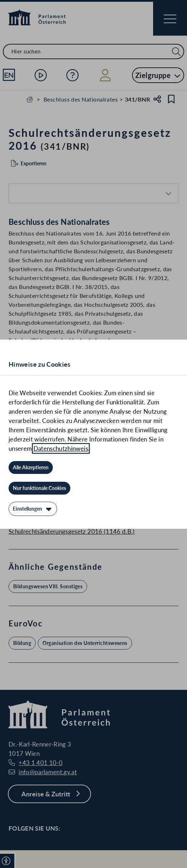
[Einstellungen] (33, 509)
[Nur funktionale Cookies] (39, 488)
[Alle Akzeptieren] (31, 467)
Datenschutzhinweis (61, 448)
